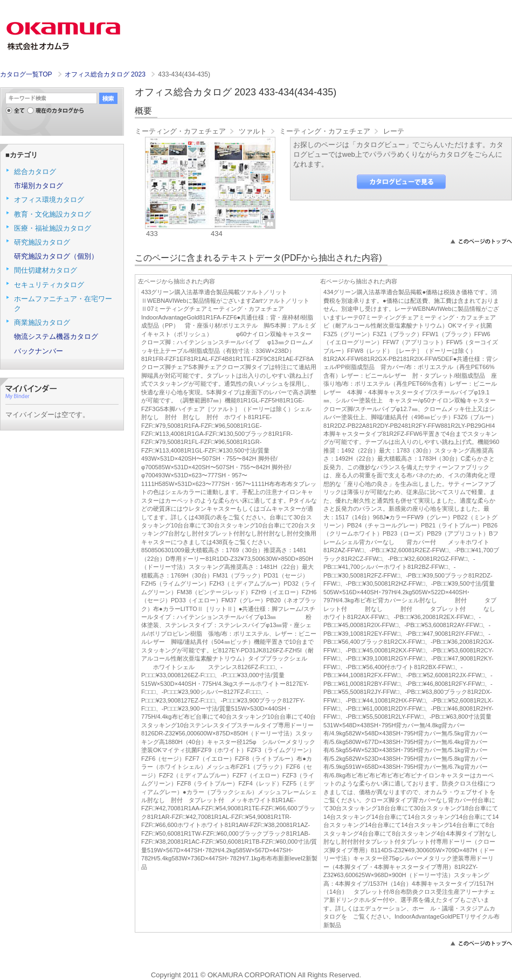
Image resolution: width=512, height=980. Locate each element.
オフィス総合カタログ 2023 (106, 74)
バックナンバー (39, 351)
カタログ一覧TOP (26, 74)
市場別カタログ (39, 186)
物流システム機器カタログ (56, 336)
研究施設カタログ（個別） (56, 256)
